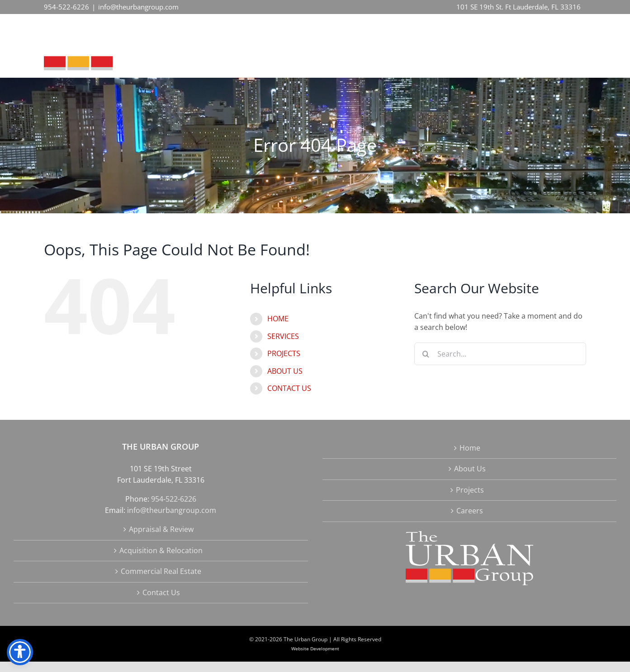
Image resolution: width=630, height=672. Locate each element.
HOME (278, 319)
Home (470, 448)
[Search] (426, 354)
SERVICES (283, 336)
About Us (470, 469)
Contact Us (161, 592)
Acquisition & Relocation (161, 550)
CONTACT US (289, 388)
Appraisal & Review (161, 529)
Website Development (315, 649)
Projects (470, 490)
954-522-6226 (66, 7)
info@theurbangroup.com (138, 7)
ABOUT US (285, 371)
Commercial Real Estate (161, 571)
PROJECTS (284, 353)
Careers (470, 511)
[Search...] (500, 354)
